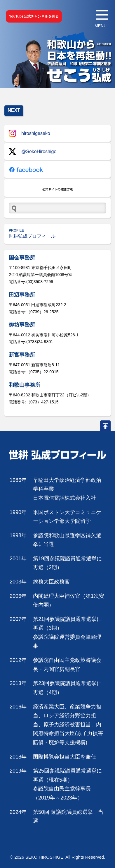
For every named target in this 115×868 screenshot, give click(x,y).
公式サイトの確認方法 (58, 189)
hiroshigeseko (29, 133)
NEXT (14, 110)
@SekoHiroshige (33, 151)
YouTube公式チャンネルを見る (34, 16)
